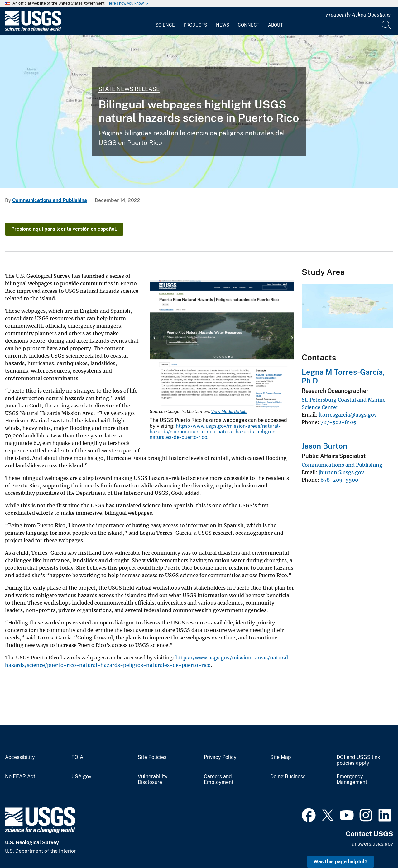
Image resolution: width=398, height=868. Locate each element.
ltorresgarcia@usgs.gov (348, 415)
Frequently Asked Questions (358, 15)
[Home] (33, 30)
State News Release (129, 89)
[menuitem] (165, 21)
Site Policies (152, 757)
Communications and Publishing (50, 200)
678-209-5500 (339, 480)
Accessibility (20, 757)
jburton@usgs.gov (341, 472)
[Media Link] (222, 344)
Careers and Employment (219, 780)
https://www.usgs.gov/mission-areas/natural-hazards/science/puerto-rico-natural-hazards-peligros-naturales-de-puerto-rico (215, 432)
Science (165, 25)
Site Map (281, 757)
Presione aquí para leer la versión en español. (64, 229)
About (275, 25)
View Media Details (229, 412)
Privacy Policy (220, 757)
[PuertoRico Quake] (199, 112)
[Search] (387, 25)
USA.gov (81, 777)
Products (195, 25)
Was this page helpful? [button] (340, 862)
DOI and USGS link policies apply (358, 760)
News (223, 25)
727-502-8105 (338, 422)
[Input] (352, 25)
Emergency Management (352, 780)
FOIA (77, 757)
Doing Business (288, 777)
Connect (249, 25)
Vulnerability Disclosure (153, 780)
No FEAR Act (20, 777)
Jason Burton (324, 446)
